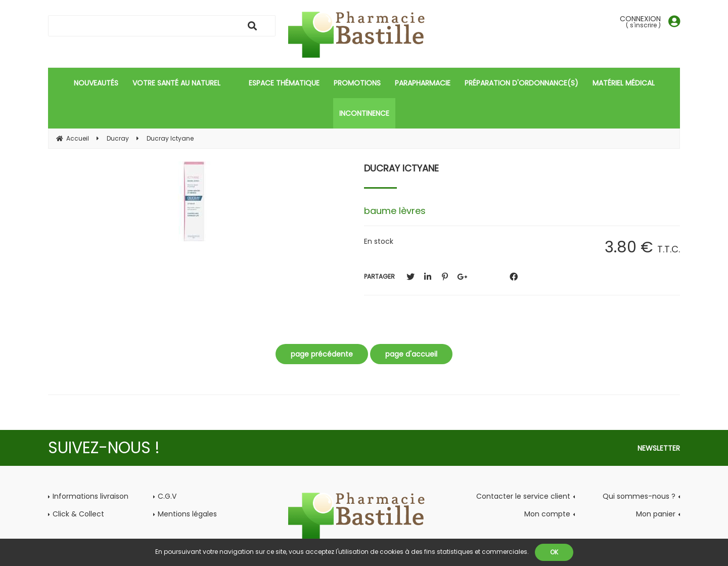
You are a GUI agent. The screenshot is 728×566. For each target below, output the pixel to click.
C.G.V (167, 496)
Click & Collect (78, 514)
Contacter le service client (523, 496)
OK (554, 552)
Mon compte (547, 514)
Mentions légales (187, 514)
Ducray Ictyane (401, 168)
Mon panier (656, 514)
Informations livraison (90, 496)
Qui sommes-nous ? (639, 496)
